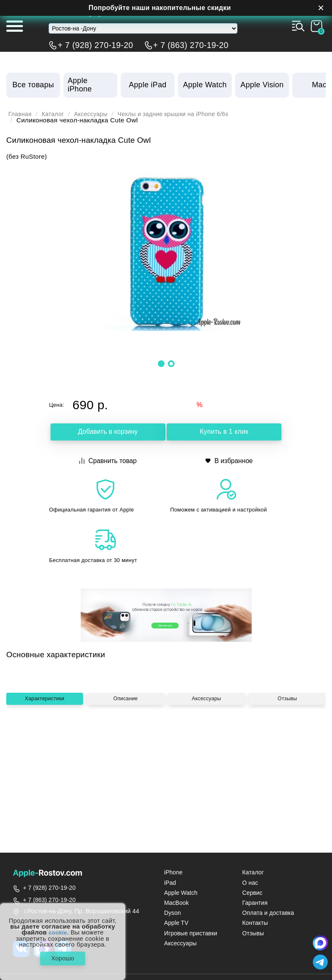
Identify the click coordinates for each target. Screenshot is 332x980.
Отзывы (287, 772)
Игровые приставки (191, 933)
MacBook (176, 903)
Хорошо (62, 957)
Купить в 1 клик (224, 433)
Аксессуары (97, 114)
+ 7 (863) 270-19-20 (191, 45)
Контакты (255, 923)
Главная (21, 114)
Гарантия (255, 903)
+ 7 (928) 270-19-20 (95, 45)
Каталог (56, 114)
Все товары (33, 85)
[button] (161, 364)
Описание (126, 772)
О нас (250, 883)
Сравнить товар (108, 460)
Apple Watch (181, 893)
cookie (58, 929)
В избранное (229, 460)
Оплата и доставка (268, 913)
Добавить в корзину (108, 433)
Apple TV (176, 923)
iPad (170, 883)
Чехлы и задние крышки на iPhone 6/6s (186, 114)
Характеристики (44, 772)
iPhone (173, 872)
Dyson (172, 913)
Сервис (252, 893)
